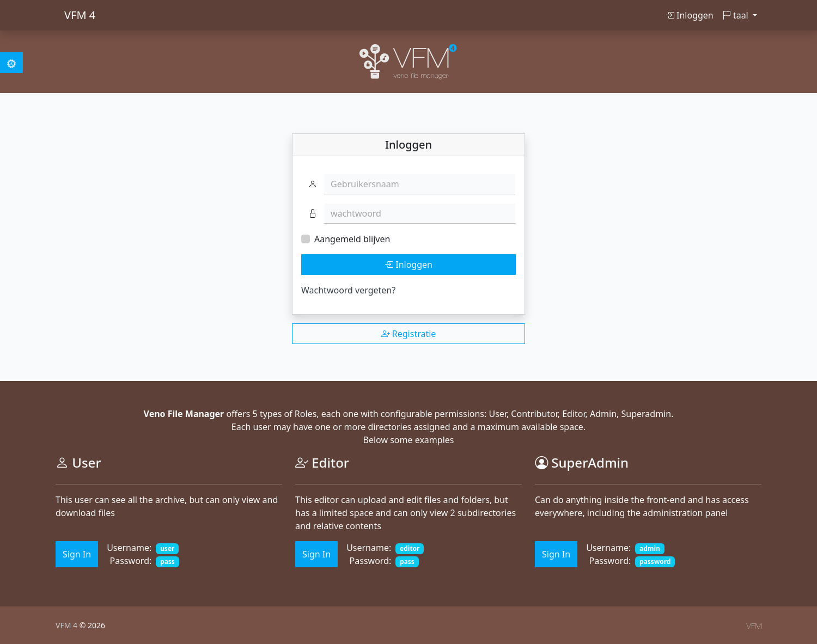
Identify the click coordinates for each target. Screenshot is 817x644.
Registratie (409, 334)
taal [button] (736, 15)
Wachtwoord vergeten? (348, 290)
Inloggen (690, 15)
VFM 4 (80, 15)
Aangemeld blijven (352, 239)
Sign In (77, 554)
